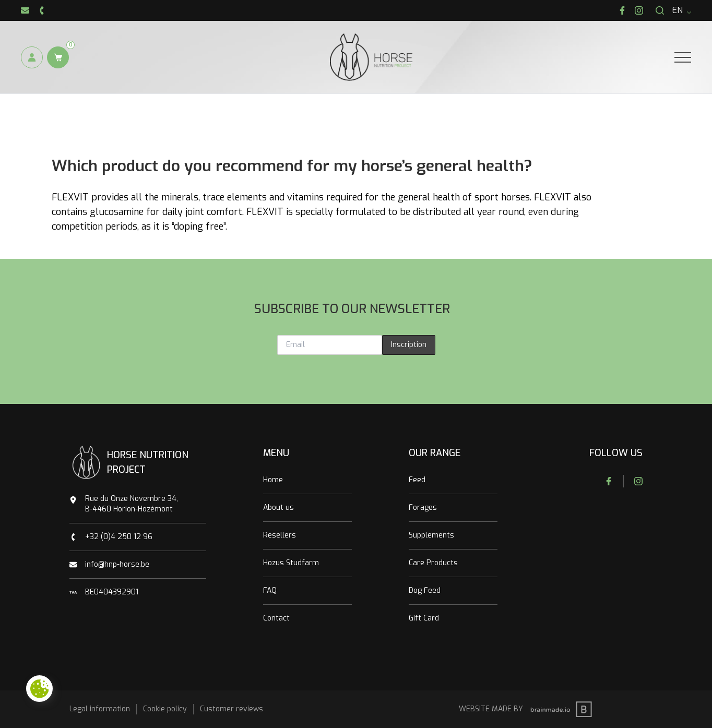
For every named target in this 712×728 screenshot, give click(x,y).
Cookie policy (165, 709)
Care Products (433, 563)
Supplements (431, 535)
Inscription (409, 345)
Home (273, 480)
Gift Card (424, 618)
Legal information (100, 709)
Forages (423, 508)
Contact (276, 618)
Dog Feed (425, 590)
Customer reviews (232, 709)
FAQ (270, 590)
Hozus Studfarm (291, 563)
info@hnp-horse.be (117, 564)
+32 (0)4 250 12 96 (119, 537)
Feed (417, 480)
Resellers (280, 535)
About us (278, 508)
